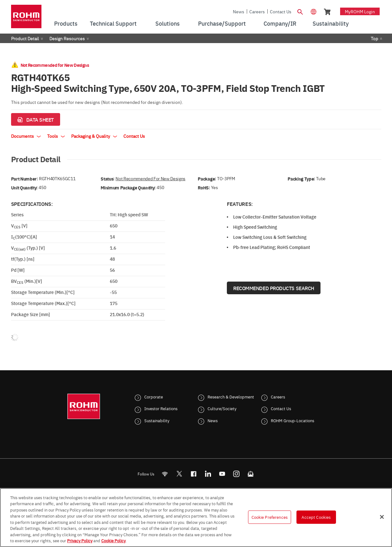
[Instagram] (236, 474)
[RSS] (165, 474)
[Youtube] (222, 474)
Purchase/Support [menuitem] (222, 23)
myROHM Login (360, 11)
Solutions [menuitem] (168, 23)
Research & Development (231, 397)
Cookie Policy (113, 540)
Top (374, 38)
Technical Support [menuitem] (113, 23)
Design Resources (67, 38)
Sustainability (157, 420)
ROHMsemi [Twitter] (179, 474)
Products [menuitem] (66, 23)
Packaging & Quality (94, 136)
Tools (56, 136)
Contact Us (281, 11)
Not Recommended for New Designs (150, 178)
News (239, 11)
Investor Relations (161, 408)
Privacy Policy (80, 540)
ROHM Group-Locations (292, 420)
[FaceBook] (193, 474)
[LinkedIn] (208, 474)
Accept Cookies (316, 517)
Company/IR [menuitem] (280, 23)
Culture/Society (222, 408)
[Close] (382, 517)
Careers (257, 11)
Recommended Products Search (274, 288)
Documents (26, 136)
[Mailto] (250, 474)
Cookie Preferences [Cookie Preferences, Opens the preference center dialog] (270, 517)
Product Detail (25, 38)
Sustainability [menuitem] (331, 23)
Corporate (154, 397)
